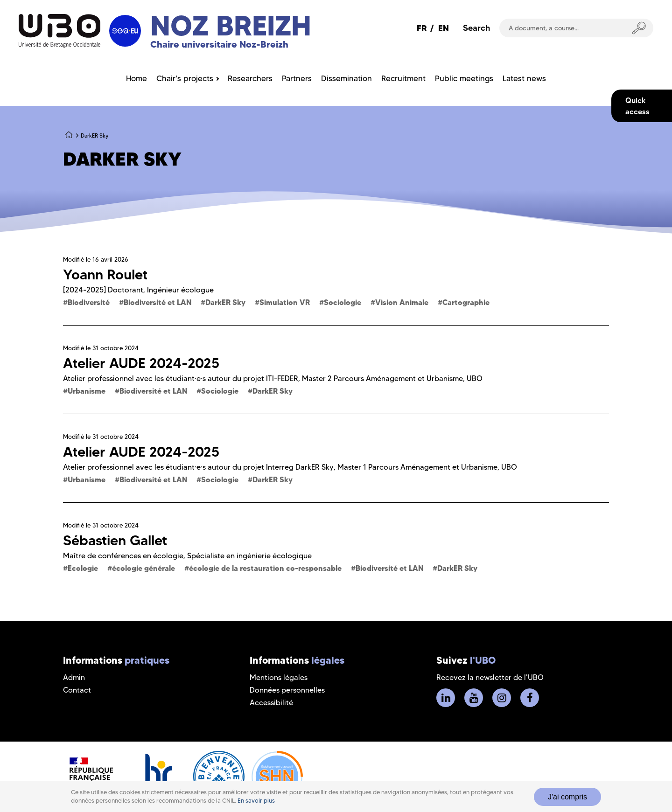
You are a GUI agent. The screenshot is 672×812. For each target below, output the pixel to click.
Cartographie (466, 302)
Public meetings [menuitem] (464, 78)
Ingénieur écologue (180, 290)
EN (444, 28)
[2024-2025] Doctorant (103, 290)
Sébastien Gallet (115, 540)
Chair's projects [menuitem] (185, 78)
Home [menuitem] (136, 78)
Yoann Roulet (105, 274)
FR (422, 28)
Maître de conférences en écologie (123, 556)
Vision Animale (402, 302)
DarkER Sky (225, 302)
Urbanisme (87, 391)
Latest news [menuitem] (524, 78)
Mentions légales (279, 677)
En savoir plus (256, 801)
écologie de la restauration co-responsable (265, 568)
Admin (74, 677)
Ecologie (83, 568)
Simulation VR (285, 302)
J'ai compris (567, 797)
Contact (77, 690)
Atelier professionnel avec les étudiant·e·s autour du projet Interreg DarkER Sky (198, 467)
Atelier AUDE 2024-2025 (141, 363)
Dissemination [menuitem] (346, 78)
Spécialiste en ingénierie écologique (249, 556)
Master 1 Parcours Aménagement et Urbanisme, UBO (427, 467)
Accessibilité (271, 703)
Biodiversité (89, 302)
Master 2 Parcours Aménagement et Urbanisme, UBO (392, 378)
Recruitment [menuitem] (403, 78)
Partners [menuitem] (297, 78)
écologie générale (143, 568)
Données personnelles (287, 690)
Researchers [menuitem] (250, 78)
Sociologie (343, 302)
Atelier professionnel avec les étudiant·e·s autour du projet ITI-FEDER (181, 378)
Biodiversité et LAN (157, 302)
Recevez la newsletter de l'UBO (490, 677)
